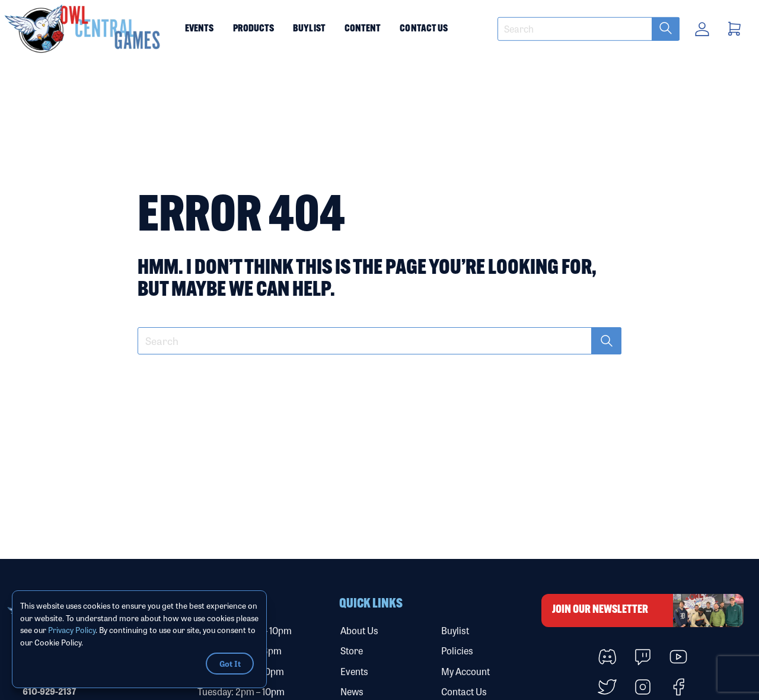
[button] (83, 29)
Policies (457, 651)
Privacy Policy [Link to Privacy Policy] (72, 629)
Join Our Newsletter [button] (648, 610)
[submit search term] (666, 29)
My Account (465, 671)
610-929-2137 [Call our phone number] (49, 691)
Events (200, 29)
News (352, 691)
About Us (359, 630)
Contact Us (424, 29)
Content (363, 29)
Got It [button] (230, 663)
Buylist (309, 29)
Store (352, 651)
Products (254, 29)
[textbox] (589, 29)
